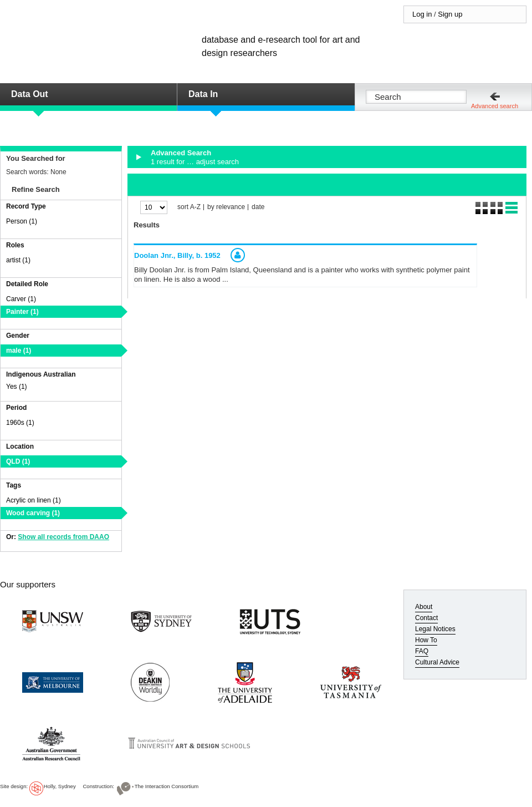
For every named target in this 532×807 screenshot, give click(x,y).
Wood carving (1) (33, 513)
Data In (203, 94)
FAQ (422, 651)
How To (426, 640)
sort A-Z (189, 207)
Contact (426, 618)
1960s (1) (20, 423)
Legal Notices (435, 629)
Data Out (30, 94)
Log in (422, 14)
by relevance (226, 207)
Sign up (450, 14)
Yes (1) (17, 387)
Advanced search (495, 106)
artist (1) (18, 260)
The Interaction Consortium (167, 786)
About (424, 607)
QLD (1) (18, 461)
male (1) (19, 351)
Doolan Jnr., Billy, (177, 255)
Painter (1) (22, 312)
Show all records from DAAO (63, 537)
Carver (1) (21, 299)
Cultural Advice (437, 662)
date (258, 207)
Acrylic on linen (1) (34, 500)
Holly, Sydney (60, 786)
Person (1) (22, 221)
